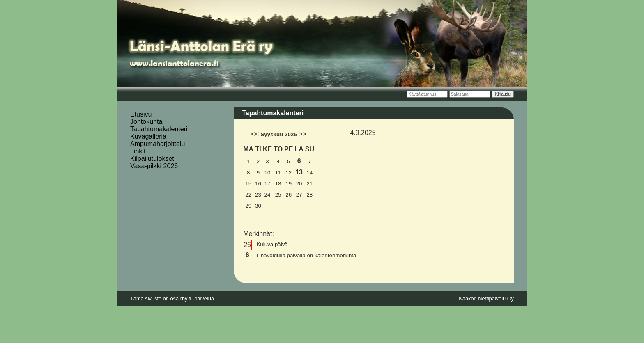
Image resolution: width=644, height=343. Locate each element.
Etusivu (141, 114)
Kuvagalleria (148, 136)
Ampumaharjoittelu (158, 144)
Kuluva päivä (272, 244)
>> (302, 134)
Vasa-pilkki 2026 (154, 166)
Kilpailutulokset (152, 159)
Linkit (138, 151)
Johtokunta (146, 122)
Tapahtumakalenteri (159, 129)
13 (299, 172)
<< (255, 134)
